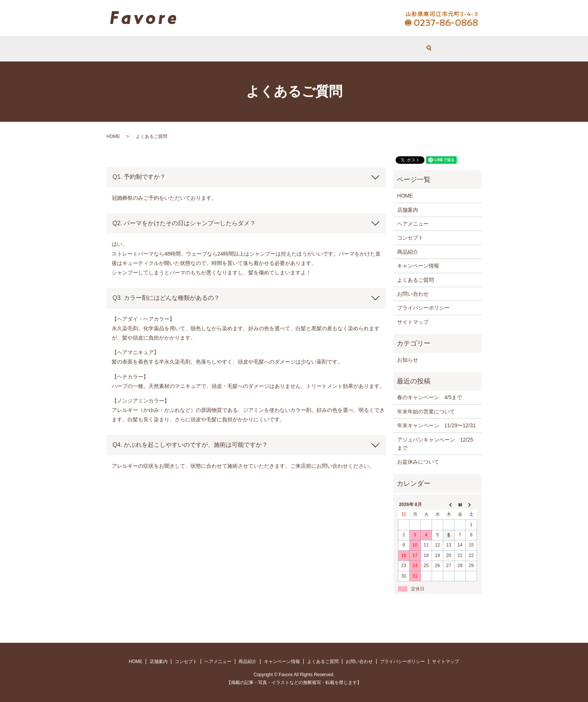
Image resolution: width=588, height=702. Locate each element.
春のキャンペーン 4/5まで (430, 397)
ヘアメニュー (289, 49)
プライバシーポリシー (423, 308)
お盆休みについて (418, 462)
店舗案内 (222, 49)
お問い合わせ (372, 49)
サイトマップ (413, 322)
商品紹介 (408, 252)
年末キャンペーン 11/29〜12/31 (436, 425)
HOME (196, 49)
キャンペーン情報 (418, 266)
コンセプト (253, 49)
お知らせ (408, 360)
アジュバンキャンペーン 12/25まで (435, 444)
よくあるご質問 (331, 49)
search (397, 49)
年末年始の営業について (426, 412)
